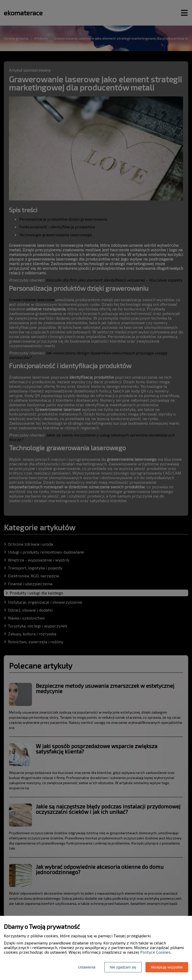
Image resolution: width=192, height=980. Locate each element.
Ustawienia (87, 967)
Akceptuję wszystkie (167, 967)
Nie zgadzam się (123, 967)
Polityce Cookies (155, 952)
